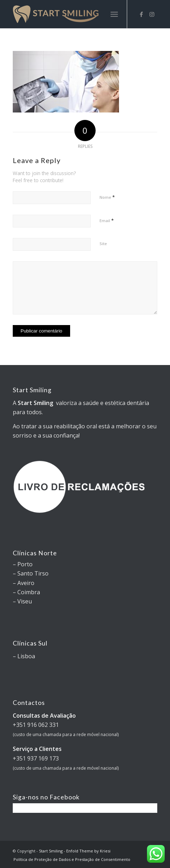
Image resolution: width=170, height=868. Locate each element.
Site (103, 244)
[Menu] (114, 14)
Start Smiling (51, 851)
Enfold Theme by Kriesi (88, 851)
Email (107, 220)
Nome (107, 197)
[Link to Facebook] (141, 14)
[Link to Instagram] (152, 14)
